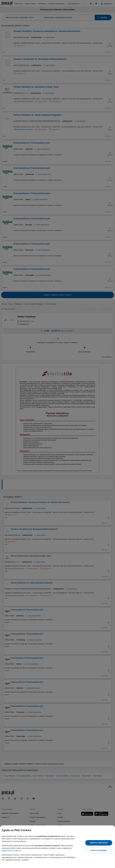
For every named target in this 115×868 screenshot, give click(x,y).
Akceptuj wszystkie (99, 843)
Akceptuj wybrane (99, 851)
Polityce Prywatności (14, 851)
